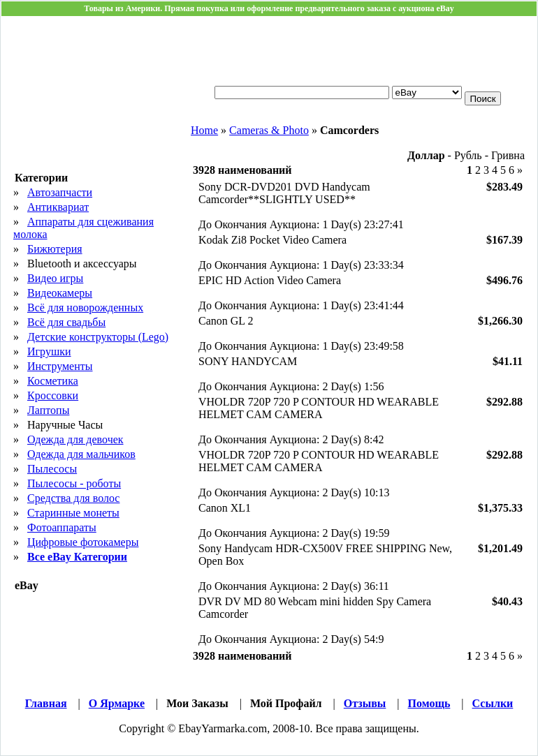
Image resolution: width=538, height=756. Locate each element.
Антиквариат (58, 207)
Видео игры (55, 278)
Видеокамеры (60, 293)
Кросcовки (53, 395)
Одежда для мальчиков (81, 454)
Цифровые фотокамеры (83, 542)
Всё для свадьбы (66, 322)
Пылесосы (52, 469)
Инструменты (60, 366)
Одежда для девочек (75, 439)
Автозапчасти (60, 192)
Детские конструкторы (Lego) (98, 337)
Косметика (53, 381)
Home (204, 130)
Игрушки (49, 351)
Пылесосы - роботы (74, 483)
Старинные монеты (73, 513)
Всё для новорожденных (85, 307)
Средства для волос (73, 498)
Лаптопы (48, 410)
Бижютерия (55, 249)
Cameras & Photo (269, 130)
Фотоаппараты (62, 527)
